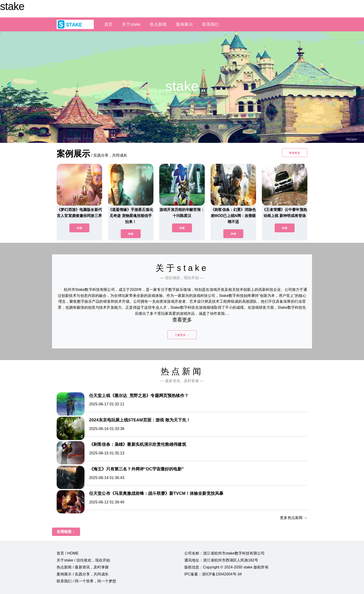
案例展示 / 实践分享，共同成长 (83, 574)
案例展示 (184, 24)
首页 (108, 24)
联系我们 (211, 24)
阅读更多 (295, 153)
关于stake (131, 24)
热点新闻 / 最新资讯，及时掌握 (83, 567)
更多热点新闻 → (294, 518)
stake (12, 6)
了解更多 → (182, 335)
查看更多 (182, 320)
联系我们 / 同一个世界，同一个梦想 (86, 581)
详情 (79, 228)
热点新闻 (158, 24)
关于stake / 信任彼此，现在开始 (83, 560)
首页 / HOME (68, 553)
